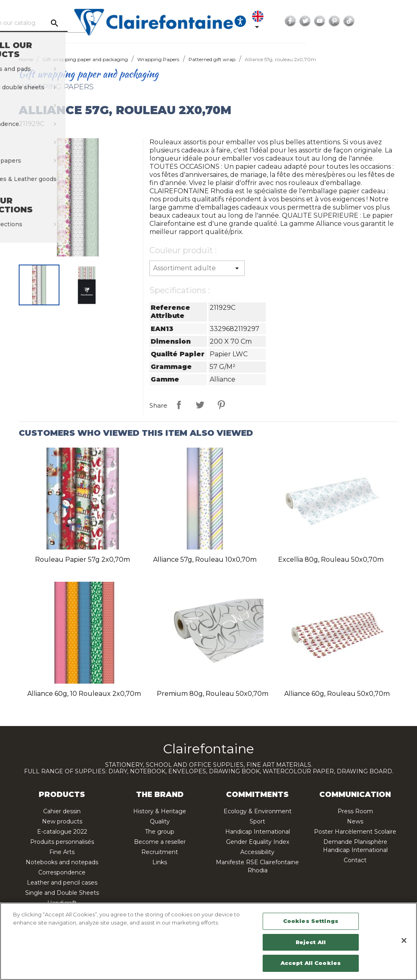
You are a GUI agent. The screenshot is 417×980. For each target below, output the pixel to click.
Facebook (357, 21)
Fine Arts (62, 852)
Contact (355, 860)
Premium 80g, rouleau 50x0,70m (213, 694)
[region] (208, 941)
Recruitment (160, 852)
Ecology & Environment (258, 811)
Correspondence (62, 872)
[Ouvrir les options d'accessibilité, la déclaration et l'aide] (300, 21)
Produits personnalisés (62, 842)
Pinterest (401, 21)
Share (179, 405)
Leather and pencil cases (62, 883)
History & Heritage (160, 811)
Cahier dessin (62, 811)
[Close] (404, 940)
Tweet (200, 405)
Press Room (355, 811)
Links (160, 862)
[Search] (76, 23)
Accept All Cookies (311, 963)
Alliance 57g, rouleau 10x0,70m (205, 560)
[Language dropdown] (322, 21)
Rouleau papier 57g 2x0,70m (82, 560)
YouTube (386, 21)
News (355, 821)
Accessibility (257, 852)
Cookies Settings (311, 921)
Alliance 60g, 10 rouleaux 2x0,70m (84, 694)
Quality (160, 821)
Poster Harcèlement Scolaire (355, 832)
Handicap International (258, 832)
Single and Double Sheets (62, 893)
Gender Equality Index (258, 842)
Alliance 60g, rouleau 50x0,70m (337, 694)
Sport (257, 821)
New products (62, 821)
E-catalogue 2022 (62, 832)
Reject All (311, 942)
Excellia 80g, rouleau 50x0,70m (331, 560)
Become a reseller (160, 842)
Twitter (372, 21)
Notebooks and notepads (62, 862)
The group (160, 832)
